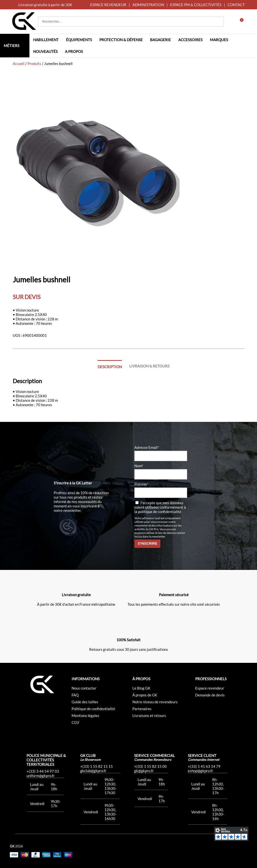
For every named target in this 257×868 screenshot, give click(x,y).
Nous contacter (84, 688)
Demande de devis (210, 695)
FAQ (75, 695)
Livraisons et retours (149, 716)
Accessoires (190, 40)
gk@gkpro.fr (144, 771)
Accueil (19, 63)
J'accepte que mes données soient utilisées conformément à (160, 507)
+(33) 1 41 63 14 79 (204, 766)
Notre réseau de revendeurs (155, 702)
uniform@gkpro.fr (41, 776)
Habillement (46, 40)
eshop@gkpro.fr (200, 771)
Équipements (79, 40)
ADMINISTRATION (148, 5)
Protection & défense (121, 40)
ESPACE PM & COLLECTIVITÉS (196, 5)
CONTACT (236, 5)
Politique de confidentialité (93, 709)
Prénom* (141, 484)
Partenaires (142, 709)
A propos (74, 51)
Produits (34, 63)
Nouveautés (45, 51)
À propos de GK (145, 695)
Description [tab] (110, 367)
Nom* (139, 466)
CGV (75, 722)
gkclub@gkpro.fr (93, 771)
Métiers (12, 46)
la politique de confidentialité (158, 512)
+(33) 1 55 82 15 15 (96, 766)
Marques (219, 40)
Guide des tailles (85, 702)
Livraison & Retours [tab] (149, 366)
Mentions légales (85, 716)
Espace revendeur (210, 688)
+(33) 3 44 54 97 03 (43, 771)
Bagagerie (161, 40)
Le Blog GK (141, 688)
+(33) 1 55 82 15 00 (150, 766)
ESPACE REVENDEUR (108, 5)
